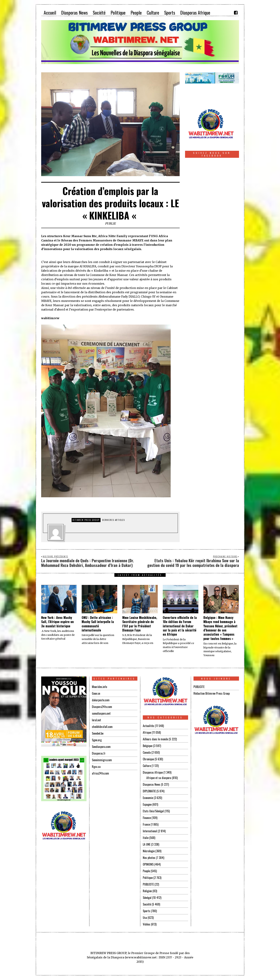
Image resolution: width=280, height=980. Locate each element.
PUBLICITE (148, 884)
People (146, 871)
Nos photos (149, 858)
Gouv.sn (96, 693)
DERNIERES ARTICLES (114, 520)
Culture (147, 766)
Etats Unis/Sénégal (153, 811)
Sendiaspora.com (101, 747)
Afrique (147, 732)
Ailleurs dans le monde (155, 739)
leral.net (96, 720)
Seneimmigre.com (102, 760)
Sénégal (147, 898)
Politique (148, 878)
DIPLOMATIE (149, 791)
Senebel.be (98, 733)
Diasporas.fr (99, 753)
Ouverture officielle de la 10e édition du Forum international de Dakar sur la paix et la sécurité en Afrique (180, 626)
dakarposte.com (101, 700)
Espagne (147, 804)
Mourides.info (99, 687)
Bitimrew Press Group (86, 520)
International (150, 831)
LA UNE (147, 844)
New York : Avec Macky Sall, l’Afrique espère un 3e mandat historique (57, 622)
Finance (147, 818)
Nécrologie (149, 851)
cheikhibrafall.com (102, 727)
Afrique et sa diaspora (159, 778)
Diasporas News (152, 784)
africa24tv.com (100, 773)
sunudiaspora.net (101, 713)
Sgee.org (97, 740)
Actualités (148, 726)
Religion (147, 891)
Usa (145, 918)
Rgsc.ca (96, 767)
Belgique (148, 746)
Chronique (148, 759)
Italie (146, 838)
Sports (146, 911)
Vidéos (146, 924)
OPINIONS (148, 864)
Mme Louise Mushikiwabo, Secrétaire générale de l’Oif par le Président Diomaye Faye (140, 624)
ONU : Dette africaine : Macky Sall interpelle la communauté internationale (98, 624)
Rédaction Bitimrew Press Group (212, 693)
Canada (147, 752)
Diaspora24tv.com (102, 707)
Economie (148, 798)
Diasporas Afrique (153, 772)
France (146, 824)
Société (147, 904)
